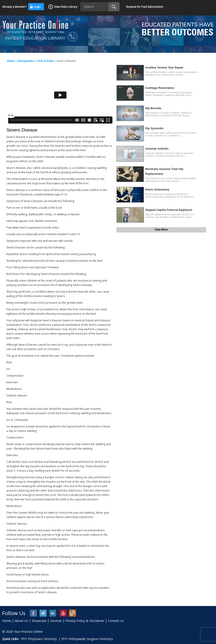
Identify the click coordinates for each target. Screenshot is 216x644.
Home (11, 61)
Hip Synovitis (154, 128)
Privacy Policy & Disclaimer (85, 621)
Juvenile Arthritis (157, 149)
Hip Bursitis (153, 108)
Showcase (39, 621)
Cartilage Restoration (160, 88)
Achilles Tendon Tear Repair (165, 68)
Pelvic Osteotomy (157, 190)
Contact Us (116, 621)
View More (161, 230)
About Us (21, 621)
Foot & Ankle (45, 61)
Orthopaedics (26, 61)
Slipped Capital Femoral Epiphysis (169, 210)
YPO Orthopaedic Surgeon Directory (87, 639)
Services (56, 621)
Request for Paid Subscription (145, 7)
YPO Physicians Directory (39, 639)
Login (37, 7)
